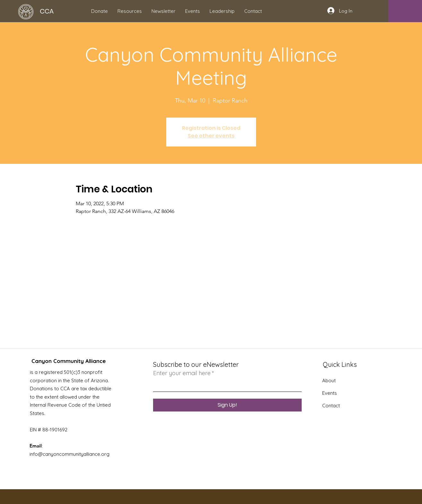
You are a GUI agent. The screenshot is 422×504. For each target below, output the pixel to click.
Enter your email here (182, 373)
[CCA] (52, 11)
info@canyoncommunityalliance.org (69, 454)
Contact (331, 406)
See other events (211, 136)
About (329, 380)
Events (330, 393)
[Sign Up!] (227, 405)
